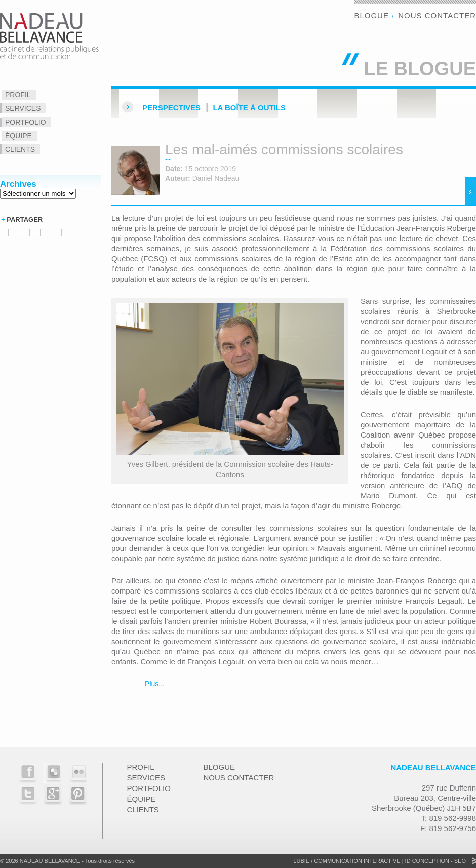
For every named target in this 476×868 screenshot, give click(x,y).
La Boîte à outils (249, 108)
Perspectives (171, 108)
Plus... (154, 684)
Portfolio (26, 122)
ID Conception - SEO (435, 861)
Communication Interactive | (359, 861)
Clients (20, 149)
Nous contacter (437, 15)
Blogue (371, 15)
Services (23, 108)
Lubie (301, 861)
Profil (18, 95)
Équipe (18, 136)
